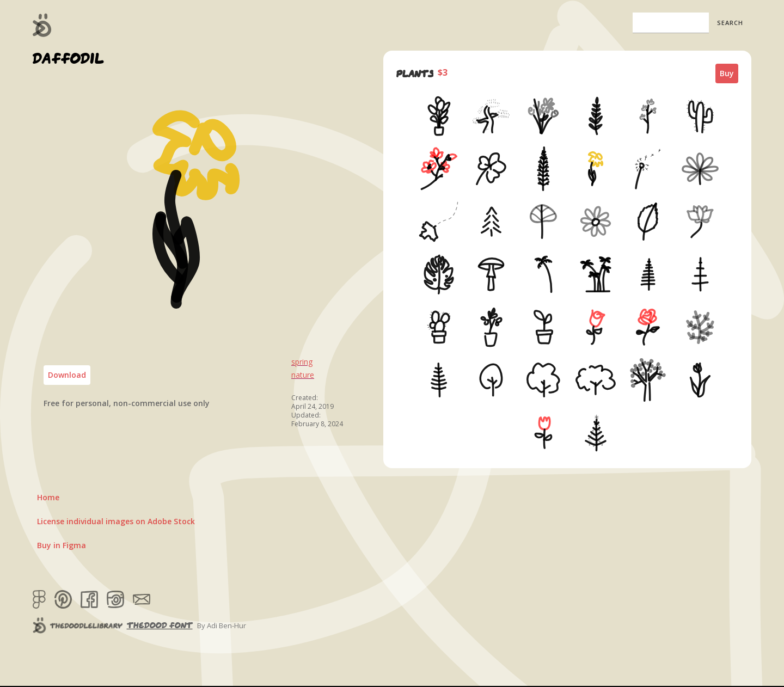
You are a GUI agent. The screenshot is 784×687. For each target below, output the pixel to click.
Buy (727, 73)
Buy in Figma (62, 545)
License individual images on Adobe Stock (116, 521)
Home (48, 497)
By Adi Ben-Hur (222, 625)
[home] (42, 25)
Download (67, 375)
